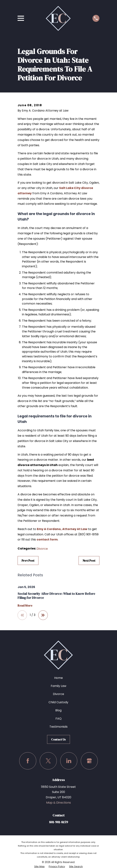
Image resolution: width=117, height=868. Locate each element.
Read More (25, 606)
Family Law (58, 686)
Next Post (89, 561)
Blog (58, 710)
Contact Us (58, 739)
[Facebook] (28, 761)
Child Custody (58, 702)
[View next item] (43, 615)
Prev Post (28, 561)
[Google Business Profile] (89, 761)
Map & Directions (58, 803)
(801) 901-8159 (88, 534)
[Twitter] (48, 761)
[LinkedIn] (69, 761)
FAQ (58, 719)
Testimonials (58, 727)
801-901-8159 (58, 822)
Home (58, 678)
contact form (47, 539)
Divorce (42, 549)
